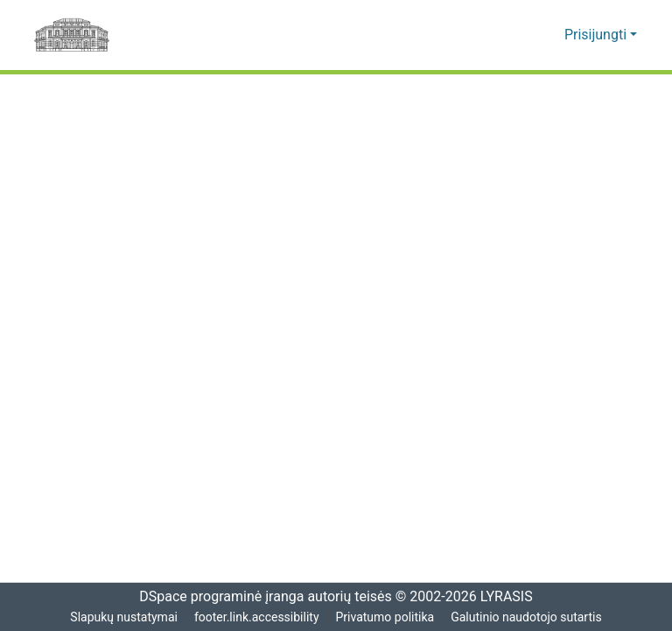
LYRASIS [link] (509, 597)
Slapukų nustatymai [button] (122, 617)
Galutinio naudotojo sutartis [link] (529, 617)
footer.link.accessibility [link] (256, 617)
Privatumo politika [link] (385, 617)
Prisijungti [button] (598, 35)
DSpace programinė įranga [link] (216, 597)
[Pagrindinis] (72, 35)
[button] (525, 35)
